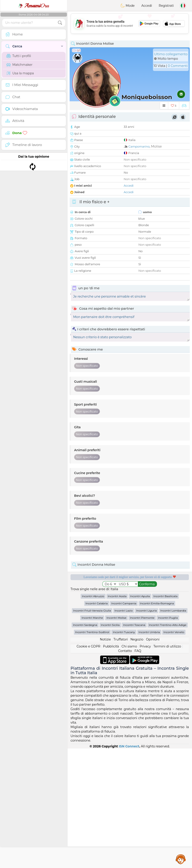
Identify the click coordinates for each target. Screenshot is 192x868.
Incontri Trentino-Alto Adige (168, 744)
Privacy (145, 766)
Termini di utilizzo (167, 766)
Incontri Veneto (174, 752)
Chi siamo (129, 766)
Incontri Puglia (168, 737)
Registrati (166, 6)
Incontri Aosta (117, 716)
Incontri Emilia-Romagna (157, 723)
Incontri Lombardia (173, 730)
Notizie (105, 759)
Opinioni (153, 759)
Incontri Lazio (124, 730)
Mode (128, 6)
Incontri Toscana (134, 744)
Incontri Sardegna (85, 744)
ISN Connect (129, 866)
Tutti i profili (19, 56)
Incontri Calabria (97, 723)
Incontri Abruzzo (93, 716)
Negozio (137, 759)
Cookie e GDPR (88, 766)
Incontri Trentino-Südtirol (92, 752)
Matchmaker (19, 65)
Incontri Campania (124, 723)
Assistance (181, 859)
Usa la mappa (20, 73)
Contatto (125, 770)
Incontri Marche (92, 737)
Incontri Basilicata (165, 716)
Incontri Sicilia (110, 744)
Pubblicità (111, 766)
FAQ (138, 770)
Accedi (147, 6)
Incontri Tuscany (124, 752)
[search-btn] (60, 23)
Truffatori (121, 759)
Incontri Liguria (146, 730)
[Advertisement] (130, 24)
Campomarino (139, 146)
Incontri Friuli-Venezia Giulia (92, 730)
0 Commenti (178, 66)
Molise (156, 146)
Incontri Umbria (149, 752)
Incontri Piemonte (142, 737)
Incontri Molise (116, 737)
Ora (34, 6)
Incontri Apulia (140, 716)
